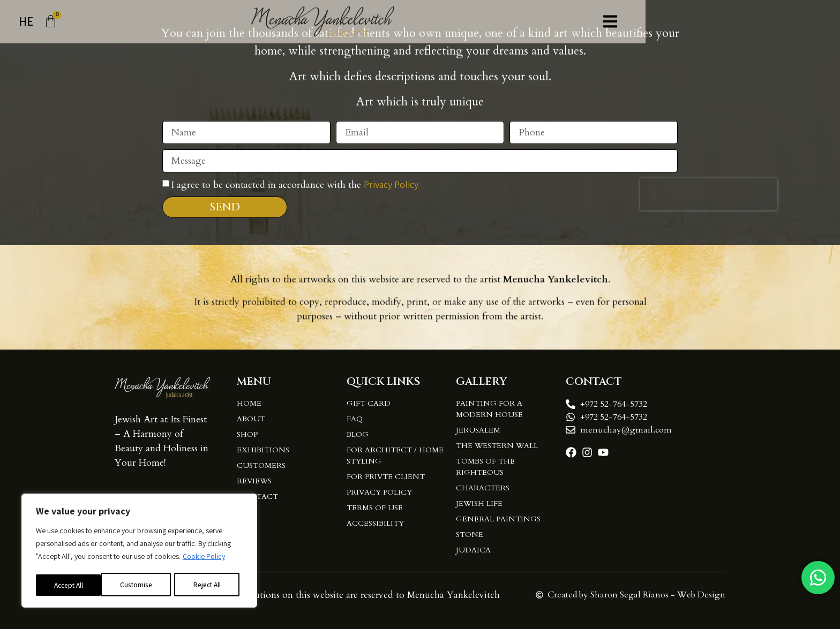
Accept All (211, 585)
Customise (70, 585)
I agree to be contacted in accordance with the (295, 189)
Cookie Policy (204, 558)
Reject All (141, 585)
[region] (139, 551)
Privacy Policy (391, 189)
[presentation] (709, 199)
